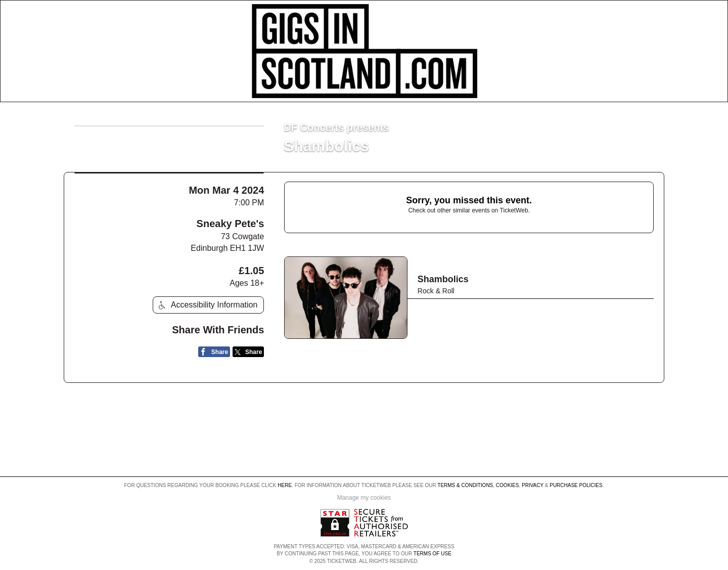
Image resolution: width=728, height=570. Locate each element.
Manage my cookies (364, 498)
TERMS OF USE (433, 554)
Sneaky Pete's (231, 224)
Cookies (508, 485)
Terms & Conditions (465, 485)
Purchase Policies (576, 485)
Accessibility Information (207, 305)
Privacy (533, 485)
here (285, 485)
